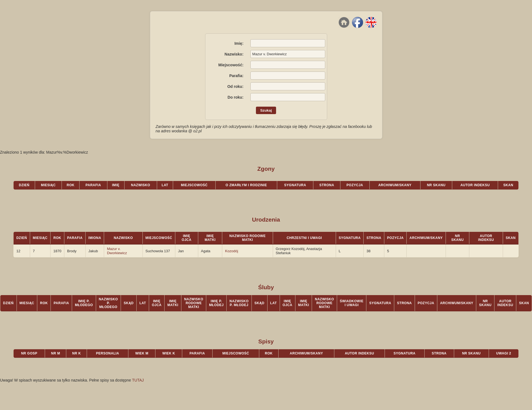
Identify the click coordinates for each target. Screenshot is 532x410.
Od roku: (235, 86)
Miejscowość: (231, 65)
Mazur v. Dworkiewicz (117, 251)
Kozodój (231, 251)
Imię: (239, 43)
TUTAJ (138, 380)
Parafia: (236, 76)
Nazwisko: (234, 54)
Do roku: (235, 97)
